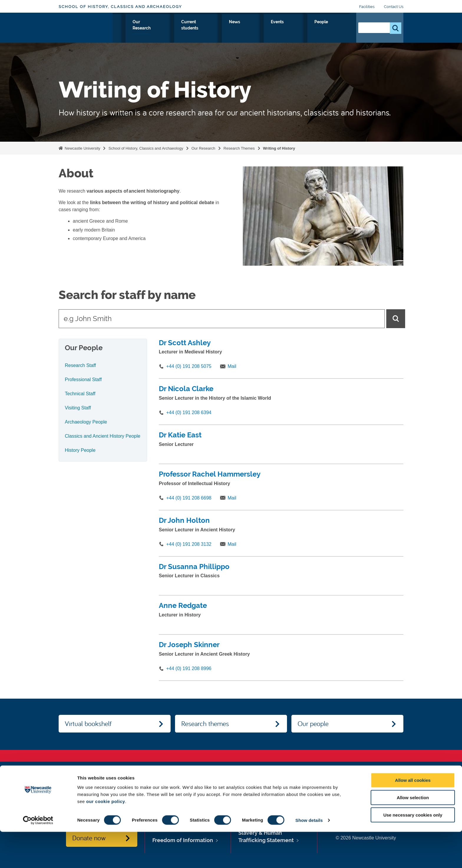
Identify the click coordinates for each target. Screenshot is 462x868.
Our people (313, 723)
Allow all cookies (413, 816)
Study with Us (170, 29)
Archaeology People (86, 422)
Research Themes (239, 148)
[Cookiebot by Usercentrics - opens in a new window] (38, 857)
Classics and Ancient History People (103, 436)
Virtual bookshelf (88, 723)
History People (80, 450)
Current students (254, 29)
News (290, 29)
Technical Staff (80, 394)
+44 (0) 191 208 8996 (189, 668)
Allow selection (413, 834)
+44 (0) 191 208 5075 (189, 366)
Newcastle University (82, 148)
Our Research (210, 29)
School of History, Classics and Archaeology (120, 7)
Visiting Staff (78, 408)
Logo (86, 27)
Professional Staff (83, 380)
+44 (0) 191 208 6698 (189, 498)
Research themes (205, 723)
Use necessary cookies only (413, 851)
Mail (232, 366)
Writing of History (279, 148)
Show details (309, 856)
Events (313, 29)
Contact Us (394, 7)
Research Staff (80, 365)
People (339, 29)
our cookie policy (105, 837)
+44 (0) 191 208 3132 (189, 544)
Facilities (367, 7)
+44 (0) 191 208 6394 (189, 412)
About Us (134, 29)
